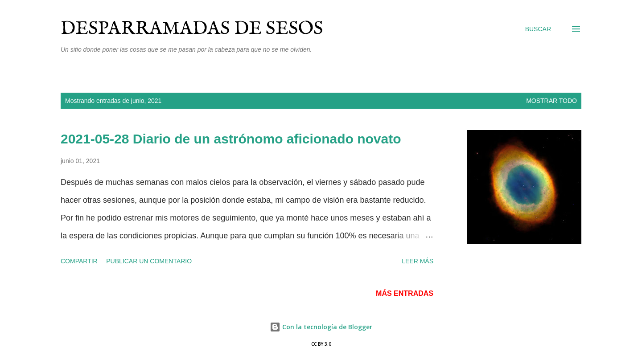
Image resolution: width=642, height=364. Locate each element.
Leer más (418, 261)
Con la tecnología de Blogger (321, 327)
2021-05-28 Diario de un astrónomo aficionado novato (231, 139)
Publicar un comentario (149, 261)
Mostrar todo (551, 101)
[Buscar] (538, 29)
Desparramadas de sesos (192, 29)
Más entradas (405, 293)
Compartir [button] (79, 261)
